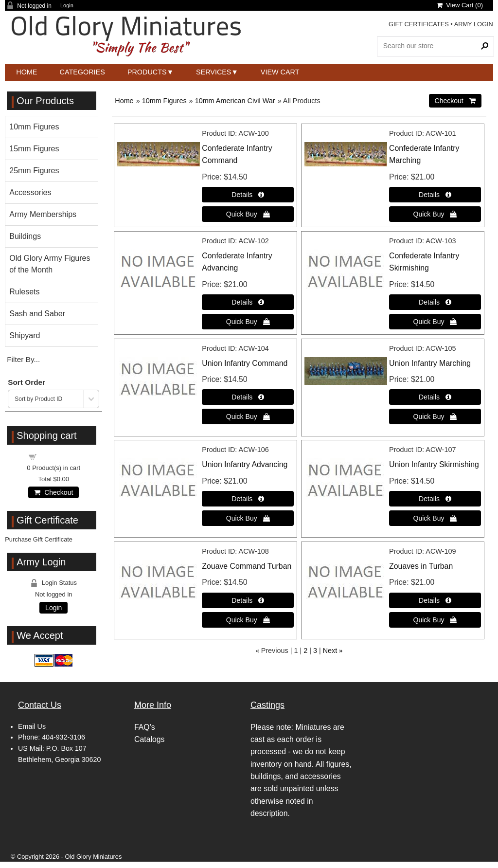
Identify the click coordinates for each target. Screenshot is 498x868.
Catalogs (149, 739)
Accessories (30, 192)
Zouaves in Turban (421, 566)
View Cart (280, 72)
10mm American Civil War (235, 101)
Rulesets (24, 292)
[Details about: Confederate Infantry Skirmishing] (435, 302)
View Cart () (460, 5)
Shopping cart (59, 456)
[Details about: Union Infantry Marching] (435, 397)
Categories (82, 72)
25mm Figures (34, 171)
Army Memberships (43, 214)
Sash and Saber (37, 314)
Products (147, 72)
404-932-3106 (63, 737)
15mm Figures (34, 149)
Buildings (25, 236)
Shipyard (25, 335)
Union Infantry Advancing (245, 464)
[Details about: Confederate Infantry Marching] (435, 195)
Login (67, 6)
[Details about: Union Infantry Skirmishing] (435, 499)
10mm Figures (164, 101)
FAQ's (145, 727)
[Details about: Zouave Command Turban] (248, 600)
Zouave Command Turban (247, 566)
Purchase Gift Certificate (39, 539)
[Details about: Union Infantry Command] (248, 397)
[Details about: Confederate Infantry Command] (248, 195)
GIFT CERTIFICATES (419, 24)
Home (27, 72)
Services (214, 72)
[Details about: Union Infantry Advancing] (248, 499)
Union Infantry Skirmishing (434, 464)
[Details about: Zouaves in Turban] (435, 600)
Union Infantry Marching (430, 363)
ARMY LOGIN (474, 24)
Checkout (53, 492)
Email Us (32, 726)
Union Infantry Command (245, 363)
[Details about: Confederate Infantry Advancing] (248, 302)
